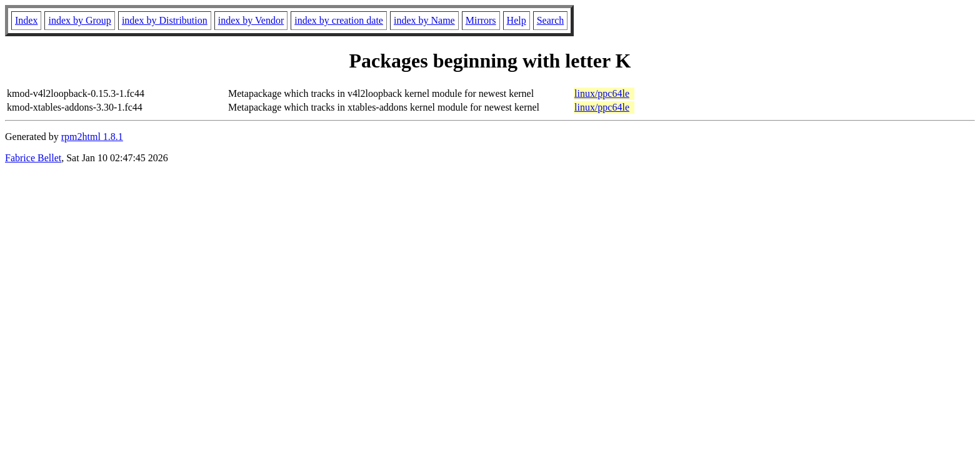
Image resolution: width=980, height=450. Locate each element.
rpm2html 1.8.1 (92, 137)
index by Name (424, 20)
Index (26, 20)
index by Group (79, 20)
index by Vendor (251, 20)
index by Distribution (165, 20)
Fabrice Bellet (33, 158)
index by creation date (339, 20)
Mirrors (481, 20)
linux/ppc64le (602, 93)
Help (517, 20)
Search (551, 20)
